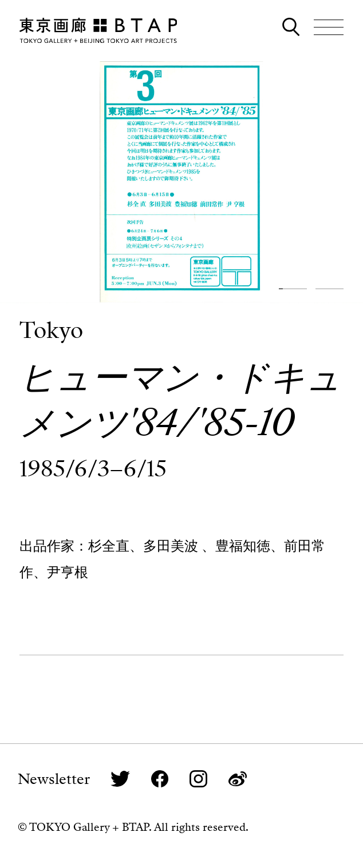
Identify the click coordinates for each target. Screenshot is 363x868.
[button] (293, 288)
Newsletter (54, 779)
